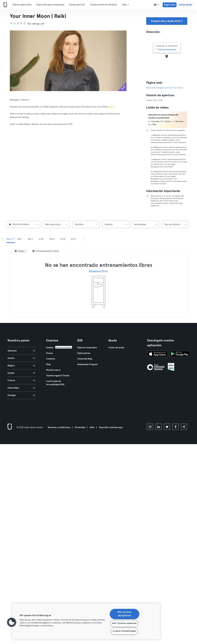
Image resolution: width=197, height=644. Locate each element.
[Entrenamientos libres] (46, 251)
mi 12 (63, 239)
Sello (92, 427)
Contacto (51, 359)
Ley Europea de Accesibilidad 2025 (55, 383)
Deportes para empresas (50, 5)
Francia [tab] (21, 380)
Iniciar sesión (186, 5)
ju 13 (73, 239)
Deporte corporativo (87, 348)
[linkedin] (159, 427)
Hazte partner (77, 5)
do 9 (30, 239)
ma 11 (52, 239)
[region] (86, 621)
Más (126, 5)
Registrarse (170, 5)
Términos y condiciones (59, 427)
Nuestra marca (53, 370)
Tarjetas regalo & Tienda (58, 376)
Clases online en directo (104, 5)
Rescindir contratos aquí (111, 427)
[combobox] (23, 224)
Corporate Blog (85, 359)
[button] (12, 622)
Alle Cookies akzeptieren (124, 614)
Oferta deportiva (22, 5)
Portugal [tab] (21, 395)
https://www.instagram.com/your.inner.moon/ (165, 88)
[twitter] (167, 427)
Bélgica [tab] (21, 366)
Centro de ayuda (116, 348)
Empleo (50, 348)
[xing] (184, 427)
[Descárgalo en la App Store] (157, 354)
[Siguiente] (118, 61)
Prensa (49, 353)
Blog (48, 364)
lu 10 (41, 239)
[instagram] (150, 427)
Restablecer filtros (98, 271)
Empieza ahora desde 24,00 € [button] (167, 21)
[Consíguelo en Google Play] (180, 354)
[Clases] (20, 251)
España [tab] (21, 373)
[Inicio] (5, 5)
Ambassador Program (87, 364)
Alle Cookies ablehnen (124, 623)
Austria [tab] (21, 358)
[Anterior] (19, 61)
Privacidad (80, 427)
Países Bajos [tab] (21, 388)
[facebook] (175, 427)
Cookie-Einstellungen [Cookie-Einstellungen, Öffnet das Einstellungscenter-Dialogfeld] (124, 631)
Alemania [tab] (21, 351)
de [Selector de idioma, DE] (156, 5)
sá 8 (19, 239)
